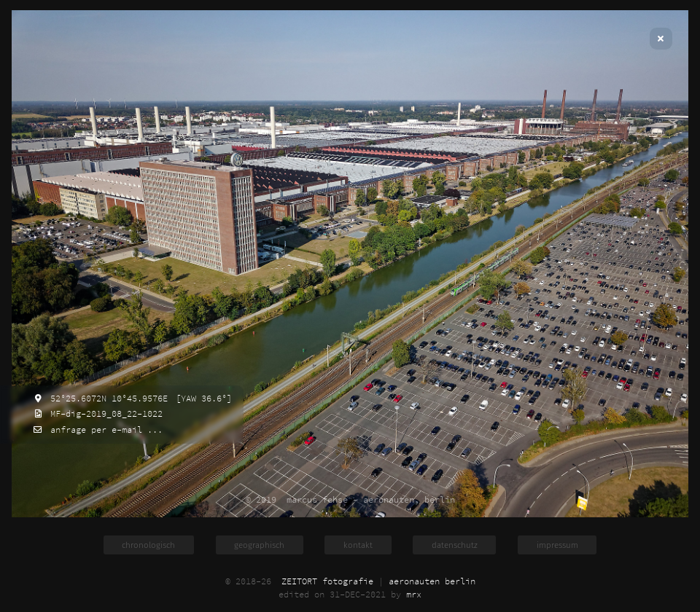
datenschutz (455, 545)
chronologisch (148, 545)
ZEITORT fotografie (327, 581)
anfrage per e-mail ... (104, 430)
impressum (557, 545)
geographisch (259, 545)
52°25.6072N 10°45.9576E (106, 399)
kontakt (358, 545)
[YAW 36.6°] (201, 399)
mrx (414, 595)
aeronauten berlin (432, 581)
